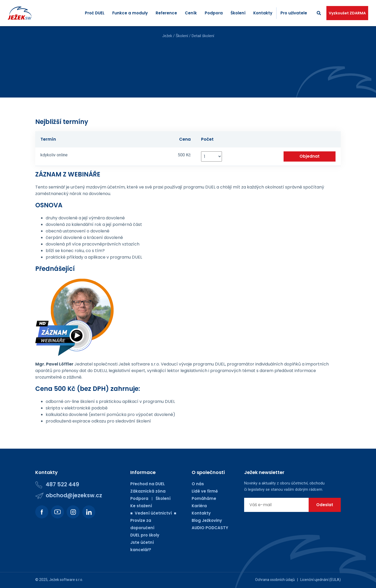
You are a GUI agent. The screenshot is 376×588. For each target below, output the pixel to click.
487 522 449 (62, 484)
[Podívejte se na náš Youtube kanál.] (57, 512)
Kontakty (263, 13)
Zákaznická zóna (148, 491)
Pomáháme (204, 498)
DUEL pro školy (145, 535)
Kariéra (199, 506)
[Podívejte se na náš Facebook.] (42, 512)
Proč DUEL (95, 13)
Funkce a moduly (130, 13)
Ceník (191, 13)
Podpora (214, 13)
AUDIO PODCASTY (210, 528)
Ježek (167, 36)
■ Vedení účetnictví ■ (153, 513)
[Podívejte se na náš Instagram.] (73, 512)
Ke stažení (141, 506)
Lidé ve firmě (205, 491)
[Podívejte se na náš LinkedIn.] (89, 512)
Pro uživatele (294, 13)
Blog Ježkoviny (207, 520)
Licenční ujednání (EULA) (321, 580)
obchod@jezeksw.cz (74, 495)
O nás (198, 484)
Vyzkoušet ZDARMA (347, 13)
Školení (238, 13)
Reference (166, 13)
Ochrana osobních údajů (275, 580)
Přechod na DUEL (148, 484)
